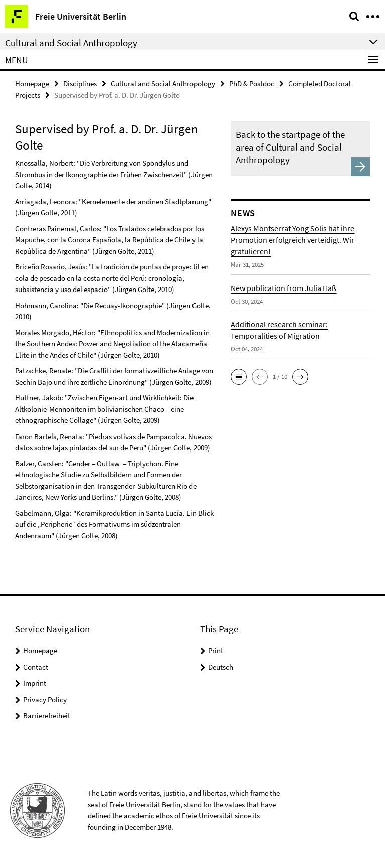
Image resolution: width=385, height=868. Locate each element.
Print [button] (216, 650)
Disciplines (80, 84)
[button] (239, 377)
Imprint (35, 683)
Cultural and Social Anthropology (163, 84)
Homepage (32, 84)
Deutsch (221, 667)
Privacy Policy (45, 700)
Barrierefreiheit (47, 716)
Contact (36, 667)
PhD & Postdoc (252, 84)
